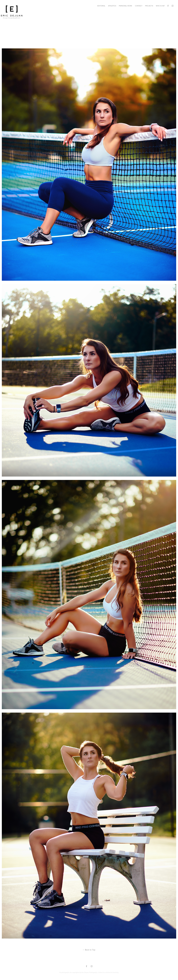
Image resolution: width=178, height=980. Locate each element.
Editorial (101, 6)
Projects (149, 6)
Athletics (112, 6)
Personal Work (125, 6)
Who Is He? (160, 6)
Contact (139, 6)
